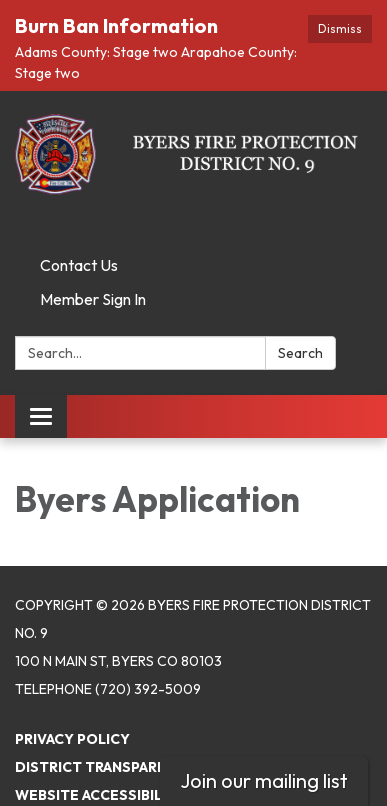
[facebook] (199, 191)
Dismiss (340, 28)
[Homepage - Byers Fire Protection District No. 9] (193, 128)
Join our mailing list (264, 780)
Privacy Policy (72, 713)
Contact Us (79, 240)
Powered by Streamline (108, 797)
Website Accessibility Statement (145, 769)
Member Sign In (93, 274)
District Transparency (105, 741)
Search (300, 328)
